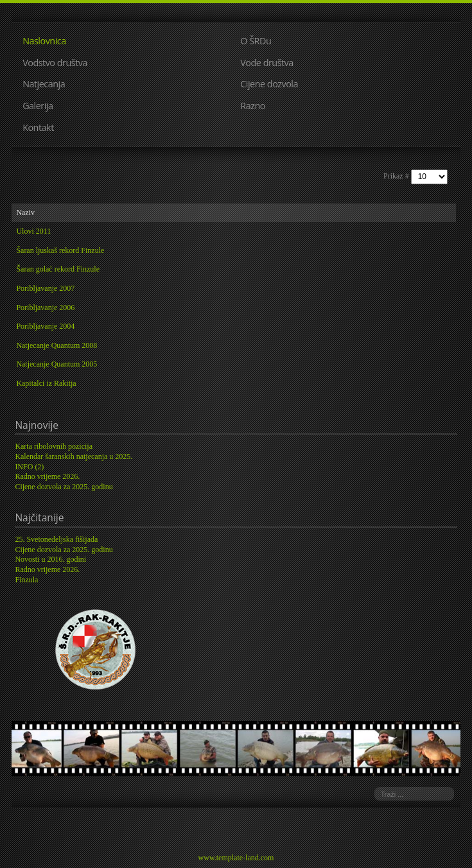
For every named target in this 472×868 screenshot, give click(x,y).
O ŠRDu (256, 41)
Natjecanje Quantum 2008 (57, 345)
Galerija (38, 106)
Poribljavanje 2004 (45, 326)
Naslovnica (44, 41)
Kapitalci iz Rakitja (46, 383)
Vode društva (267, 63)
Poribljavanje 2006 (45, 308)
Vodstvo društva (55, 63)
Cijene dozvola (269, 84)
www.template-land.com (236, 858)
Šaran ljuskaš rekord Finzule (60, 250)
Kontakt (38, 127)
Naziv (25, 213)
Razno (253, 106)
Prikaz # (397, 176)
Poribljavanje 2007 (45, 288)
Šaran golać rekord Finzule (58, 269)
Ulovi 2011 (33, 231)
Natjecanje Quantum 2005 (57, 364)
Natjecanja (44, 84)
